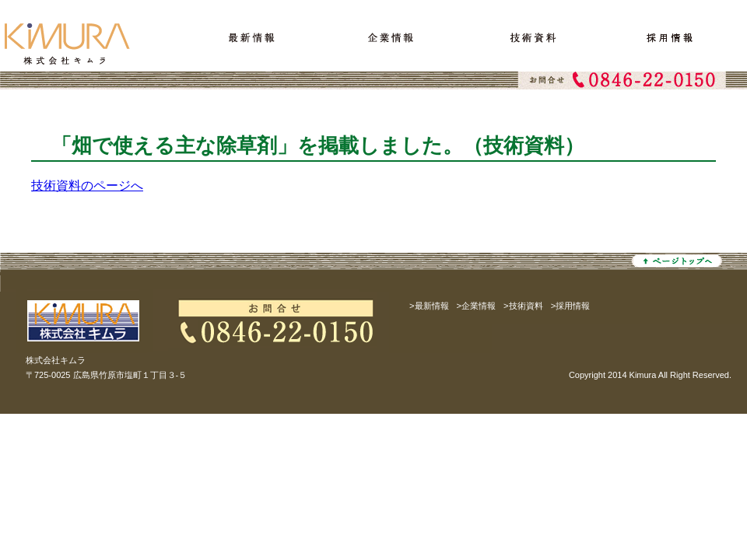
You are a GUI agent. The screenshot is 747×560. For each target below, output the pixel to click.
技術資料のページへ (87, 185)
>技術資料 (523, 306)
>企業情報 (477, 306)
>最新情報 (429, 306)
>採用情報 (571, 306)
